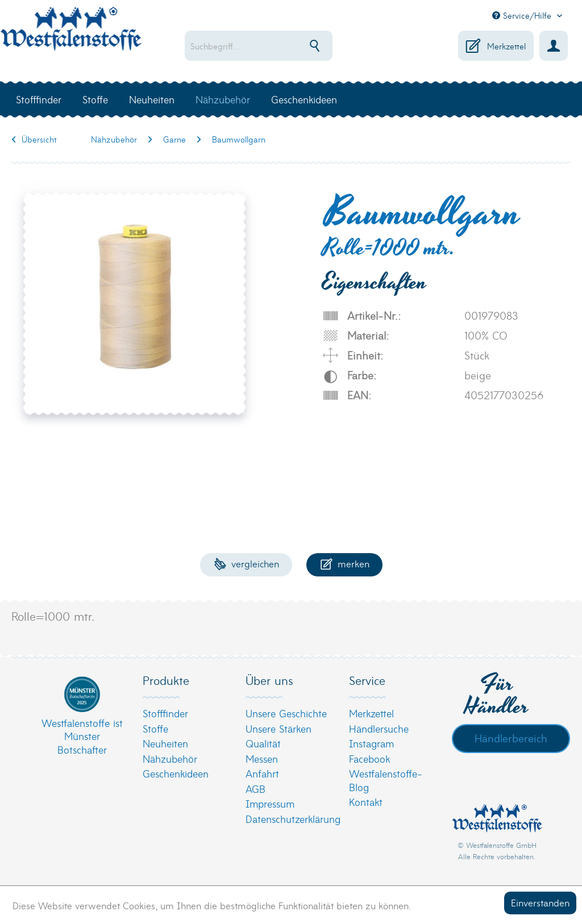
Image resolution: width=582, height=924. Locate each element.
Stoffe (155, 728)
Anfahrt (262, 773)
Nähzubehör (170, 758)
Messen (262, 758)
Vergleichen (246, 563)
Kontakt (366, 802)
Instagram (371, 743)
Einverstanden (540, 902)
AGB (255, 789)
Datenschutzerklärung (288, 819)
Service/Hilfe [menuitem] (523, 15)
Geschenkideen (176, 773)
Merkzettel (371, 713)
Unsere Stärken (278, 728)
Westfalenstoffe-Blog (386, 780)
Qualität (263, 743)
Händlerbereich (511, 738)
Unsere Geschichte (286, 713)
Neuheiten (165, 743)
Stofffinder (165, 713)
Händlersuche (379, 728)
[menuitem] (265, 46)
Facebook (369, 758)
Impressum (270, 803)
